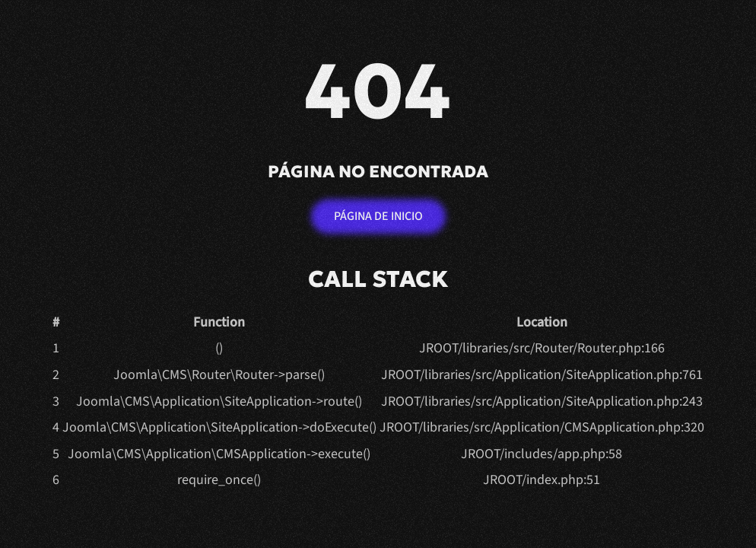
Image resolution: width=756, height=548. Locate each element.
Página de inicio (378, 216)
